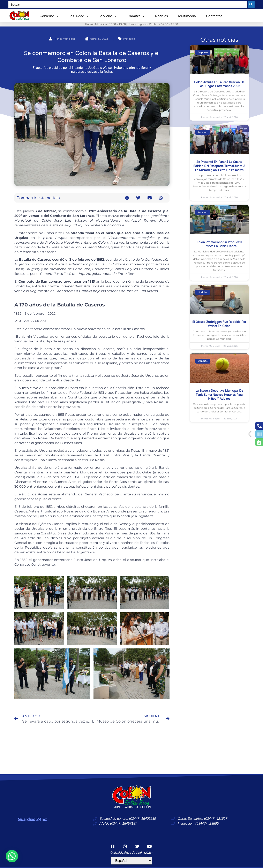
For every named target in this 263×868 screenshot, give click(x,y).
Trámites (136, 16)
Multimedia (187, 16)
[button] (127, 198)
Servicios (108, 16)
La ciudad (78, 16)
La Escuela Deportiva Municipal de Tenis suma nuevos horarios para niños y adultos (219, 395)
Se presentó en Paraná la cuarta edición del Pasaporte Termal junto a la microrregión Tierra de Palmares (219, 166)
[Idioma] (131, 861)
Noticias (161, 16)
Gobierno (49, 16)
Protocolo (129, 39)
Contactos (214, 16)
